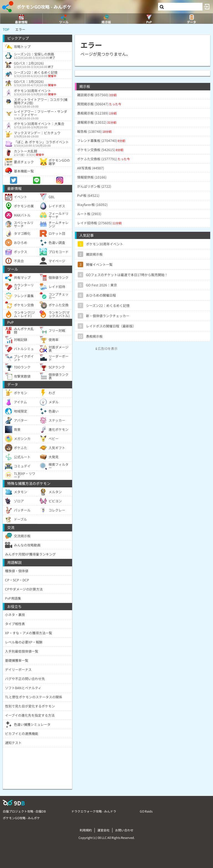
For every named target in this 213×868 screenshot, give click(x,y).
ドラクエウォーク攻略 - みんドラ (94, 811)
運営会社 (103, 830)
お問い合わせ (124, 830)
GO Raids (146, 811)
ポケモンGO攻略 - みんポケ (44, 7)
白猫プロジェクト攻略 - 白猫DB (24, 811)
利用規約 (86, 830)
